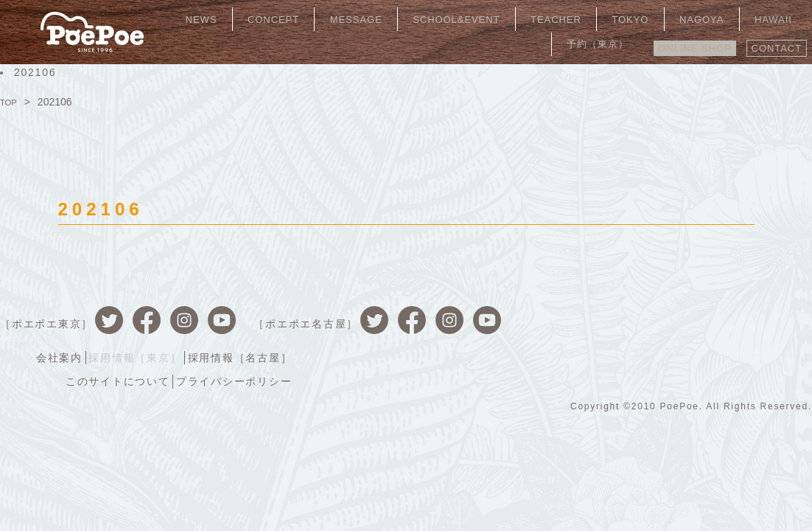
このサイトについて (628, 333)
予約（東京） (767, 18)
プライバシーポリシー (749, 333)
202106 (35, 72)
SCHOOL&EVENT (431, 18)
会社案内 (564, 311)
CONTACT (772, 42)
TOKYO (583, 18)
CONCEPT (269, 18)
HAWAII (699, 18)
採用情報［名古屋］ (755, 311)
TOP (11, 102)
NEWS (210, 18)
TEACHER (521, 18)
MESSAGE (340, 18)
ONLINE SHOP (679, 42)
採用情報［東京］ (645, 311)
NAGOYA (641, 18)
